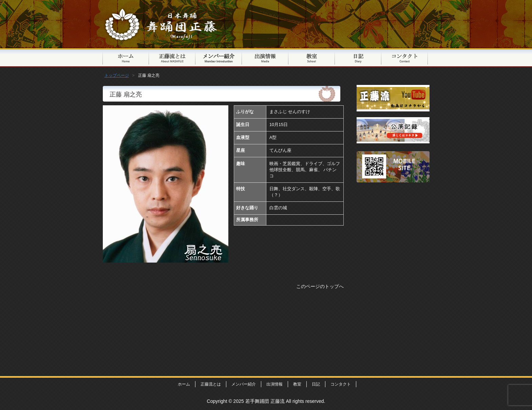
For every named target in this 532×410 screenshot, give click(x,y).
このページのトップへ (320, 286)
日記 (358, 58)
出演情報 (265, 58)
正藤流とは (172, 58)
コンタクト (405, 58)
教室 (312, 58)
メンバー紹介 (219, 58)
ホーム (184, 384)
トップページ (126, 58)
